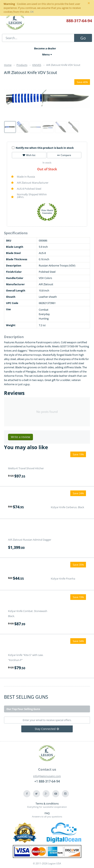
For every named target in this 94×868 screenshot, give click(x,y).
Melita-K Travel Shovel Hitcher (26, 468)
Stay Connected (47, 729)
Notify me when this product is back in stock (43, 148)
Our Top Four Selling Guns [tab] (23, 709)
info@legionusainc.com (47, 776)
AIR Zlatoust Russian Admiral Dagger (30, 540)
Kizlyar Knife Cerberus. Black (67, 507)
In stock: (47, 163)
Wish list (29, 155)
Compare (64, 155)
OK (32, 12)
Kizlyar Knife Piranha (63, 579)
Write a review (20, 437)
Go (83, 38)
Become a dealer (45, 48)
